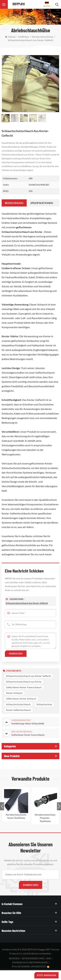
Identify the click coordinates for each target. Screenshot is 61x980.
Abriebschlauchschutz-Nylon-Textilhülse (16, 816)
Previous (2, 806)
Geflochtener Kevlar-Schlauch (21, 699)
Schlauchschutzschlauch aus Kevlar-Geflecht (27, 608)
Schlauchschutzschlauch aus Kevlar (24, 682)
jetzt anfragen (46, 975)
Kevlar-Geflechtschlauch (18, 710)
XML (49, 958)
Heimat (10, 37)
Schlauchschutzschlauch (18, 704)
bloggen (14, 958)
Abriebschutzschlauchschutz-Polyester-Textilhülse (45, 818)
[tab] (14, 203)
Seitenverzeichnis (33, 958)
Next (59, 806)
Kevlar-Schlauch (14, 693)
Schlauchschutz (44, 704)
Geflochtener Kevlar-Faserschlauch (24, 687)
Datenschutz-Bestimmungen (30, 962)
